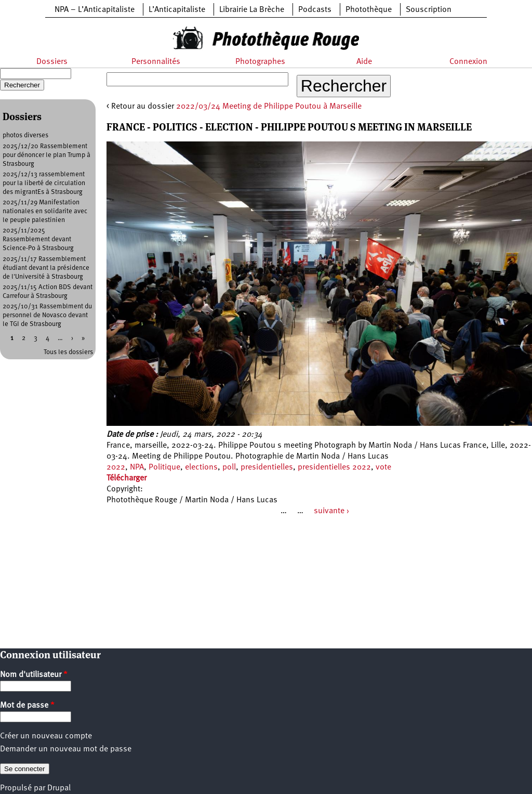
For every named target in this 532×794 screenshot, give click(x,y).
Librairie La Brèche (252, 10)
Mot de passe (27, 706)
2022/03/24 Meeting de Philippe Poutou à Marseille (269, 107)
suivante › (331, 511)
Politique (164, 467)
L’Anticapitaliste (177, 10)
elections (201, 467)
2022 (116, 467)
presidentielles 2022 (334, 467)
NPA (137, 467)
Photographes (260, 62)
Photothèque (369, 10)
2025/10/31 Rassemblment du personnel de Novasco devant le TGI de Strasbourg (47, 315)
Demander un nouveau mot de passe (66, 749)
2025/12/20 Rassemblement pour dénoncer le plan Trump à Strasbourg (46, 155)
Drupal (59, 788)
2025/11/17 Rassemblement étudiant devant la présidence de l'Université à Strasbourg (46, 268)
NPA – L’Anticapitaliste (95, 10)
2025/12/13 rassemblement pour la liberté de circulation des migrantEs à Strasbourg (44, 183)
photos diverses (25, 135)
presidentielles (267, 467)
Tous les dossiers (68, 352)
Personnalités (156, 62)
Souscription (429, 10)
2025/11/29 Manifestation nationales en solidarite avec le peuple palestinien (45, 211)
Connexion (468, 62)
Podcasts (315, 10)
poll (229, 467)
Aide (364, 62)
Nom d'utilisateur (34, 675)
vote (383, 467)
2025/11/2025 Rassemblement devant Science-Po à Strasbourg (38, 239)
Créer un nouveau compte (46, 736)
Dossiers (52, 62)
